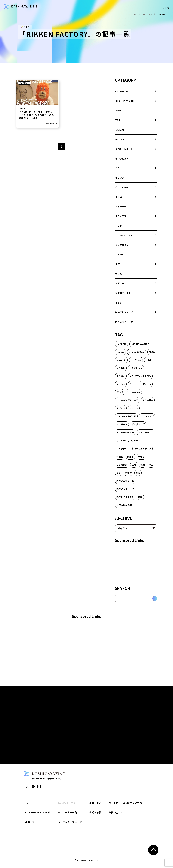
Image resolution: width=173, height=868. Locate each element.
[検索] (155, 599)
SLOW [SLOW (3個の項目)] (152, 352)
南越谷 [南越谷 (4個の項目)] (131, 457)
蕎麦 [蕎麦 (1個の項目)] (119, 473)
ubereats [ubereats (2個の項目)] (121, 360)
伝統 (118, 264)
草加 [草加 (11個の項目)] (142, 465)
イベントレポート (124, 149)
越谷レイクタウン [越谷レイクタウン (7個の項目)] (125, 497)
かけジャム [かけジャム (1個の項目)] (136, 360)
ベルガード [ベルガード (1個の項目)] (122, 424)
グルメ (119, 197)
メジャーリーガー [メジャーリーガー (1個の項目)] (125, 432)
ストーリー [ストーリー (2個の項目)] (148, 400)
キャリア (120, 178)
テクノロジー (122, 216)
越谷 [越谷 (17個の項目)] (138, 473)
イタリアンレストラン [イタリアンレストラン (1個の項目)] (140, 376)
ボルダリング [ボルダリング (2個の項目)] (138, 424)
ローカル (120, 254)
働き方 (119, 274)
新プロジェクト (123, 293)
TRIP (118, 120)
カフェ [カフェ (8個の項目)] (133, 384)
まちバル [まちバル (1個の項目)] (121, 376)
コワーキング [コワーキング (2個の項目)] (134, 392)
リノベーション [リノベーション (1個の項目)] (146, 432)
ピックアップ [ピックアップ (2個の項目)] (147, 416)
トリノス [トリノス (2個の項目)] (134, 408)
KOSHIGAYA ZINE (125, 101)
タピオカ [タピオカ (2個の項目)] (121, 408)
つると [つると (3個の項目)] (149, 360)
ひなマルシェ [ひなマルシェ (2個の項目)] (136, 368)
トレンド (120, 226)
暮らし (119, 302)
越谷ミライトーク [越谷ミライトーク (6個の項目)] (125, 489)
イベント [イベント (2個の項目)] (121, 384)
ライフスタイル (123, 245)
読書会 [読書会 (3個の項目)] (128, 473)
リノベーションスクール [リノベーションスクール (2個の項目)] (129, 440)
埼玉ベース (121, 283)
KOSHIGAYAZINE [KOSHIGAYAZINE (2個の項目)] (140, 344)
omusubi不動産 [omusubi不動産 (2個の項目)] (137, 352)
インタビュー (24, 83)
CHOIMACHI (122, 91)
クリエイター (122, 187)
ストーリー (121, 206)
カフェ (119, 168)
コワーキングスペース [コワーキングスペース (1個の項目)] (127, 400)
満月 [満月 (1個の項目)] (134, 465)
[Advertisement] (136, 563)
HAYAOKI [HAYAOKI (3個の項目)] (122, 344)
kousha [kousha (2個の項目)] (120, 352)
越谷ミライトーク (124, 322)
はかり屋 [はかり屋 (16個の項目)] (121, 368)
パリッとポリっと (124, 235)
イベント (120, 139)
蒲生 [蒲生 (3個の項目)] (151, 465)
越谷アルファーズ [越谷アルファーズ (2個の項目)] (125, 481)
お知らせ (120, 130)
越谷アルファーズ (124, 312)
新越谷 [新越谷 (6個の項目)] (141, 457)
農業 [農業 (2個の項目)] (140, 497)
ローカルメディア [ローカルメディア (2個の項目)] (142, 448)
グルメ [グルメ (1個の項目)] (120, 392)
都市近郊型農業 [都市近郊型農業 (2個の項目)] (124, 505)
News (118, 110)
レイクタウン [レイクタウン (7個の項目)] (123, 448)
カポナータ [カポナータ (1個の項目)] (146, 384)
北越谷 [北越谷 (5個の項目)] (120, 457)
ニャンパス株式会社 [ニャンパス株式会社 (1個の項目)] (126, 416)
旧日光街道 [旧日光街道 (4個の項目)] (122, 465)
